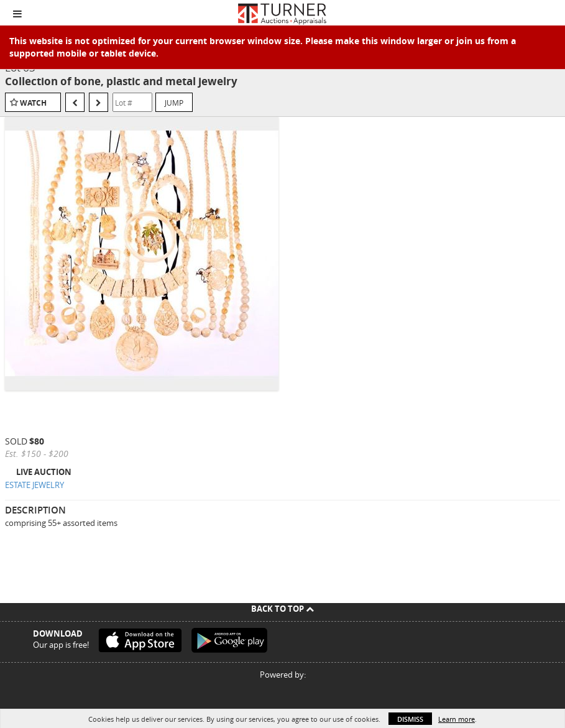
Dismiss (410, 719)
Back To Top (282, 609)
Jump (174, 103)
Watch (33, 103)
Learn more (457, 719)
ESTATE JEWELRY (34, 485)
